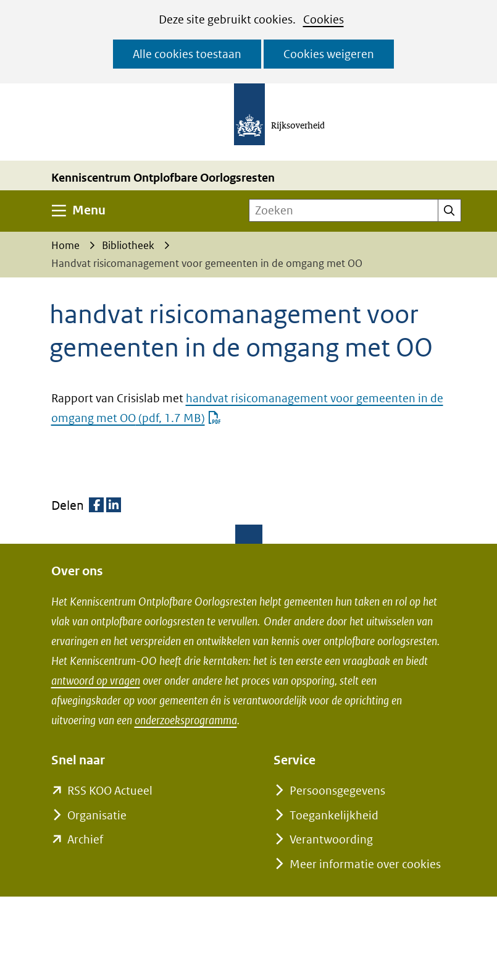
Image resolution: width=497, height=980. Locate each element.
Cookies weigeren (329, 54)
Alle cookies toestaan (187, 54)
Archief (85, 839)
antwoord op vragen (96, 681)
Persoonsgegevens (337, 791)
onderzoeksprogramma (186, 720)
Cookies (324, 19)
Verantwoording (331, 839)
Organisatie (97, 815)
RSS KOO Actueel (110, 791)
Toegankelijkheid (334, 815)
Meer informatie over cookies (365, 864)
